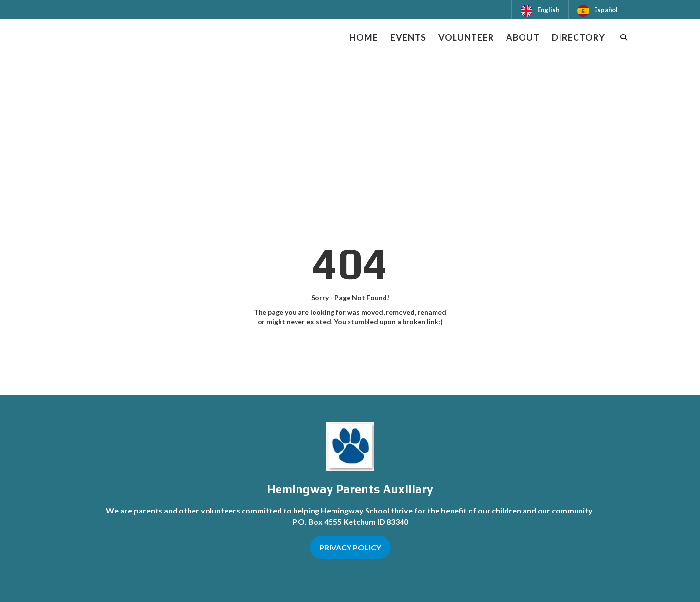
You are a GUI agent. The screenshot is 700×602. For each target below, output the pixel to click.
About (523, 37)
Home (364, 37)
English (548, 10)
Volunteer (466, 37)
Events (408, 37)
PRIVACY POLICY (350, 547)
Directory (578, 37)
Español (606, 10)
